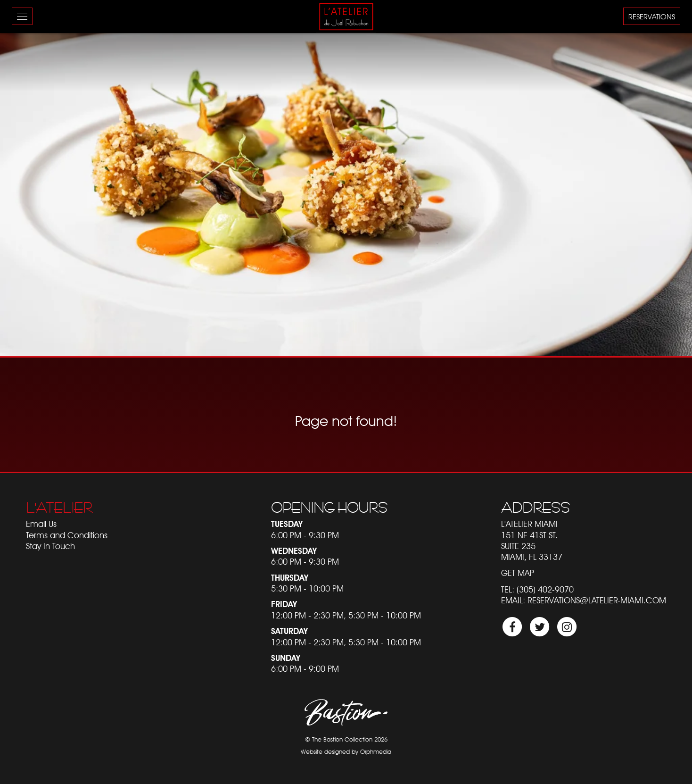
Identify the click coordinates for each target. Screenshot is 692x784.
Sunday (286, 658)
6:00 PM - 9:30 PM (305, 535)
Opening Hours (329, 508)
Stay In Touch (50, 546)
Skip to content (33, 44)
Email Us (41, 524)
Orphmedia (376, 752)
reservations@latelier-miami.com (597, 600)
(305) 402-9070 (545, 589)
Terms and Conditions (67, 535)
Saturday (289, 631)
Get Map (518, 573)
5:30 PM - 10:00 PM (307, 588)
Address (535, 508)
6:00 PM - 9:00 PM (305, 669)
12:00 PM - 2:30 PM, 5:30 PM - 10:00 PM (346, 615)
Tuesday (287, 524)
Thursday (290, 578)
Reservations (652, 17)
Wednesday (294, 551)
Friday (284, 604)
